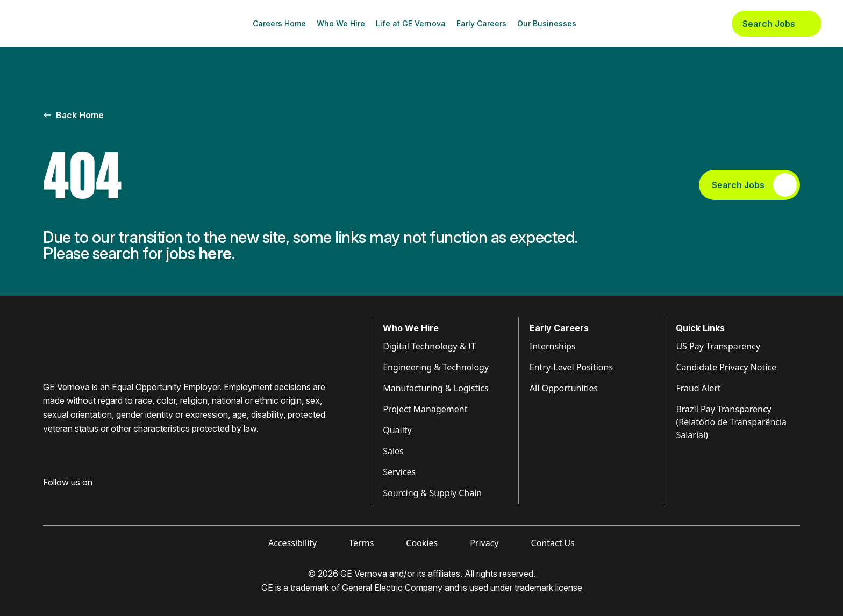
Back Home (73, 115)
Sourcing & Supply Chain (432, 493)
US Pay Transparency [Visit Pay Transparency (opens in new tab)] (718, 346)
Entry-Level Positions (571, 367)
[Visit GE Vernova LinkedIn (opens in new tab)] (67, 499)
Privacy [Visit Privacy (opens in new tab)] (484, 543)
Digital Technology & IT (429, 346)
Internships (553, 346)
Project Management (425, 409)
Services (399, 472)
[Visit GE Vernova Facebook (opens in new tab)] (47, 499)
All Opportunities (564, 388)
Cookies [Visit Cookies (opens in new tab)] (422, 543)
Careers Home (279, 23)
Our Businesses (547, 23)
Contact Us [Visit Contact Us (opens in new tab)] (553, 543)
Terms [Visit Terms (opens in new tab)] (361, 543)
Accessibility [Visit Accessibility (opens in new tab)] (292, 543)
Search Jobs (777, 24)
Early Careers (481, 23)
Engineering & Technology (436, 367)
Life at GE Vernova (411, 23)
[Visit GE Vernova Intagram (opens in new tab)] (86, 499)
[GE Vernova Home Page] (73, 24)
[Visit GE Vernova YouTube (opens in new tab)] (107, 499)
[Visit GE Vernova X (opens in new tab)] (128, 499)
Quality (397, 430)
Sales (393, 451)
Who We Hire (341, 23)
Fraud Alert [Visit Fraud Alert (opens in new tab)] (698, 388)
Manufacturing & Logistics (436, 388)
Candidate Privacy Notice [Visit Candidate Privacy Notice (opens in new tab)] (726, 367)
